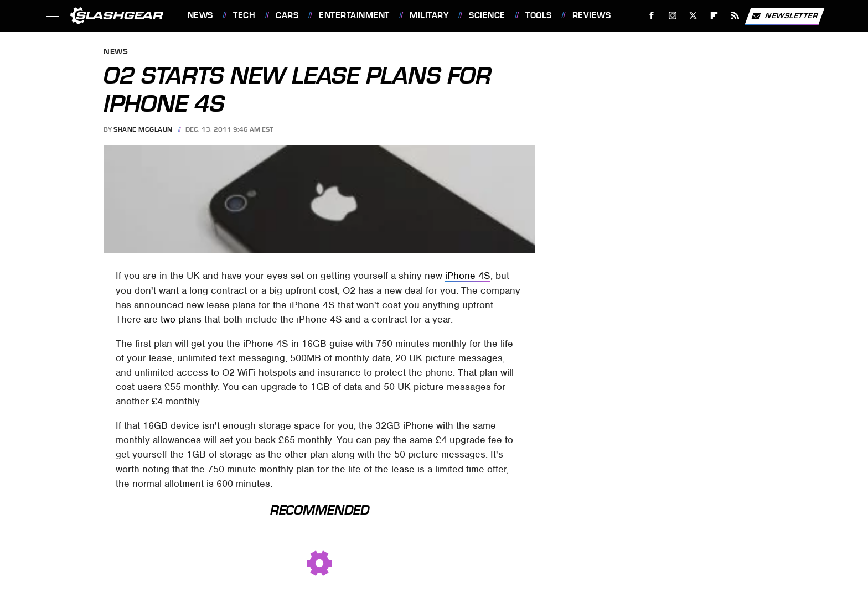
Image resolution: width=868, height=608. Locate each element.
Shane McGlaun (143, 129)
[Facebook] (651, 16)
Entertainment (354, 15)
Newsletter (784, 16)
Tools (539, 15)
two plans (181, 319)
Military (429, 15)
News (200, 15)
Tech (244, 15)
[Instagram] (672, 16)
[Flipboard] (714, 16)
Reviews (592, 15)
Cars (287, 15)
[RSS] (735, 16)
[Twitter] (693, 16)
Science (487, 15)
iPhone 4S (468, 276)
